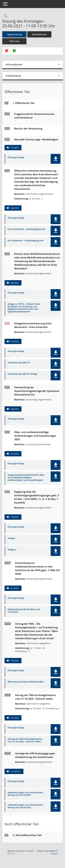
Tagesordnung (14, 34)
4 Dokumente (13, 76)
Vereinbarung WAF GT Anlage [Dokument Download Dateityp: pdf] (22, 374)
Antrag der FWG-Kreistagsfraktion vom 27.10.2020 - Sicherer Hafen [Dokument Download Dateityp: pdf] (25, 740)
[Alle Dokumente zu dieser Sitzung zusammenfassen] (7, 51)
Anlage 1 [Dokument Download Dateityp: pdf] (12, 538)
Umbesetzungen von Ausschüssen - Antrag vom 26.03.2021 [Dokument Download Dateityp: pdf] (26, 806)
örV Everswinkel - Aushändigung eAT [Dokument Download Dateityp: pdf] (26, 229)
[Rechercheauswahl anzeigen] (5, 16)
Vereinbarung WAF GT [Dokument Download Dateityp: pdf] (19, 363)
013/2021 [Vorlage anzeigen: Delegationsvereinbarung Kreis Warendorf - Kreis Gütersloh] (15, 341)
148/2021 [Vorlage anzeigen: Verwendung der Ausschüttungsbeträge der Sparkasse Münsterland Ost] (15, 409)
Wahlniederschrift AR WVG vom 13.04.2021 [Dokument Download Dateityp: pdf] (24, 611)
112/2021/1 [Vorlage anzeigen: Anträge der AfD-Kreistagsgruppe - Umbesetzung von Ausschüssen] (16, 771)
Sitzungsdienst (51, 852)
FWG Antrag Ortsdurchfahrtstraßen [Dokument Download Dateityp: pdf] (26, 682)
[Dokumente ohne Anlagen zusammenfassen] (14, 51)
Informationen (39, 34)
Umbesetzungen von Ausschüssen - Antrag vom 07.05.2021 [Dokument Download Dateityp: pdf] (26, 794)
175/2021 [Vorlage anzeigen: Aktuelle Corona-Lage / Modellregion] (15, 148)
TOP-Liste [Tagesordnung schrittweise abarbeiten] (14, 41)
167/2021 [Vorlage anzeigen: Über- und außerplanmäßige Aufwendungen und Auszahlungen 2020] (15, 454)
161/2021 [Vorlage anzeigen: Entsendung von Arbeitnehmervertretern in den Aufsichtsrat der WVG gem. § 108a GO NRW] (15, 588)
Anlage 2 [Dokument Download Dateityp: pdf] (12, 550)
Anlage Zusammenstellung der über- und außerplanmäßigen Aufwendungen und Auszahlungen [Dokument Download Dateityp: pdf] (26, 477)
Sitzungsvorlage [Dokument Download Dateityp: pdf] (16, 157)
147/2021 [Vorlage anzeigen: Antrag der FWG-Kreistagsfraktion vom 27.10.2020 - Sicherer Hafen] (15, 718)
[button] (56, 159)
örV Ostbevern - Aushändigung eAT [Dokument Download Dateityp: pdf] (26, 241)
